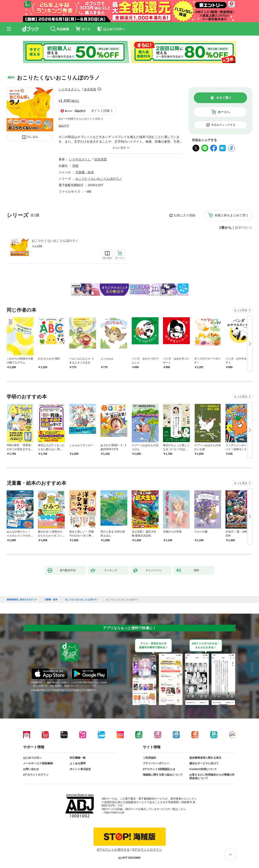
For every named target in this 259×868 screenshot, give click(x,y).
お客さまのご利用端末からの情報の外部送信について (212, 776)
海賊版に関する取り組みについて (163, 775)
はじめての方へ (32, 758)
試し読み (33, 137)
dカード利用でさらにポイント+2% (79, 119)
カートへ (224, 112)
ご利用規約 (149, 758)
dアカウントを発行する (113, 850)
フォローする (99, 89)
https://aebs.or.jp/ (114, 812)
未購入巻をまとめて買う (232, 215)
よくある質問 (78, 763)
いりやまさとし (69, 89)
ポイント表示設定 (80, 769)
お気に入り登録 (184, 215)
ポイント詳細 (100, 111)
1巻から (225, 228)
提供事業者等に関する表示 (205, 758)
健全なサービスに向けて (204, 763)
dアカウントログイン (36, 775)
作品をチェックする (223, 125)
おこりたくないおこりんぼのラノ (55, 241)
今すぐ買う (224, 98)
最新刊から (243, 228)
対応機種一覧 (78, 758)
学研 (75, 166)
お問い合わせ (31, 769)
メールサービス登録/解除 (38, 763)
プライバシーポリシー (156, 763)
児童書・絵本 (85, 172)
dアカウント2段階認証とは (159, 769)
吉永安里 (90, 89)
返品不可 (64, 126)
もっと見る (241, 310)
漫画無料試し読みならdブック (22, 600)
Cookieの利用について (203, 769)
